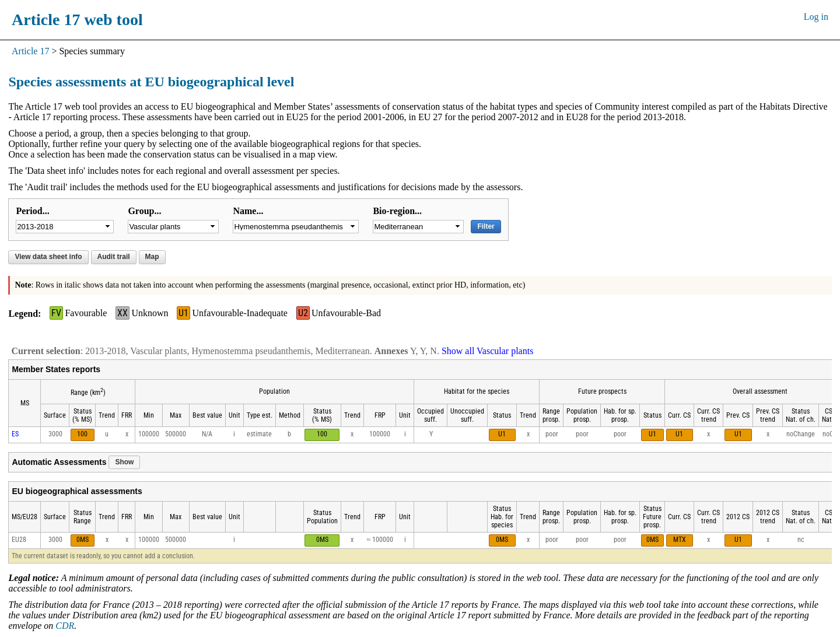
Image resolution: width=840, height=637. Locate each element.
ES (15, 434)
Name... (248, 211)
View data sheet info (48, 257)
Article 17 (30, 51)
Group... (144, 211)
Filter (486, 226)
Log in (816, 17)
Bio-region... (397, 211)
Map (152, 257)
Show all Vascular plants (487, 351)
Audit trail (114, 257)
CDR (65, 626)
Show (124, 462)
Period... (32, 211)
